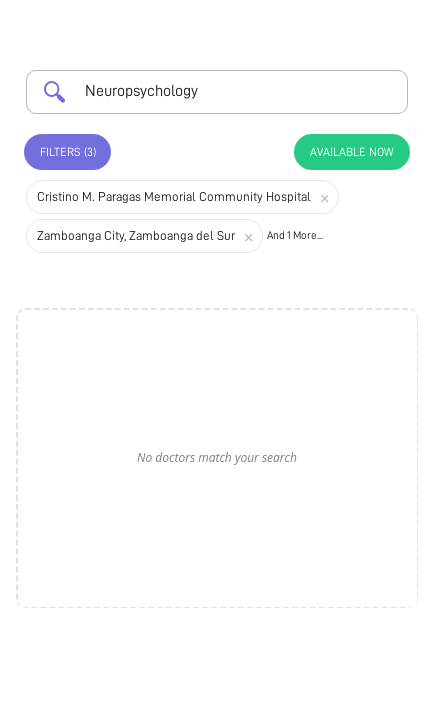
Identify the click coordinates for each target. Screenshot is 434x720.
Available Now (352, 152)
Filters (68, 152)
